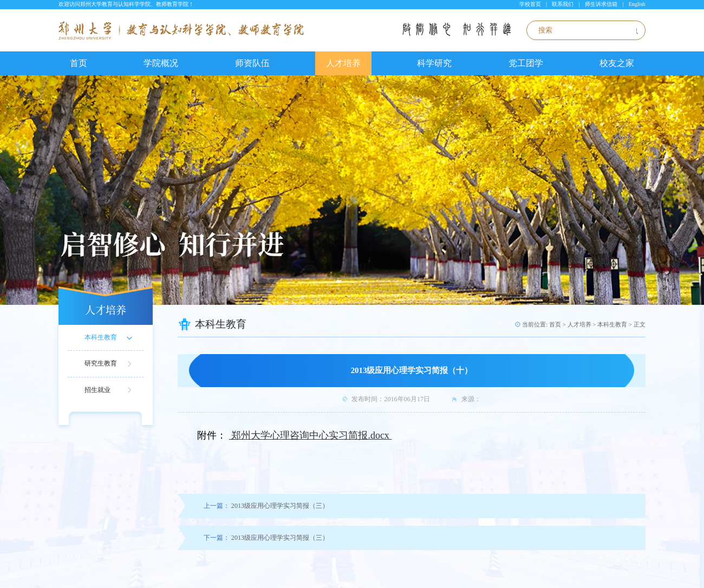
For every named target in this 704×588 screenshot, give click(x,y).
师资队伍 (252, 63)
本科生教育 (101, 337)
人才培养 (343, 63)
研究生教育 (101, 363)
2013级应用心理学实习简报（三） (266, 506)
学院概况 (161, 63)
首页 (79, 63)
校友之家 (617, 63)
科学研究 (434, 63)
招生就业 (97, 390)
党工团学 (526, 63)
